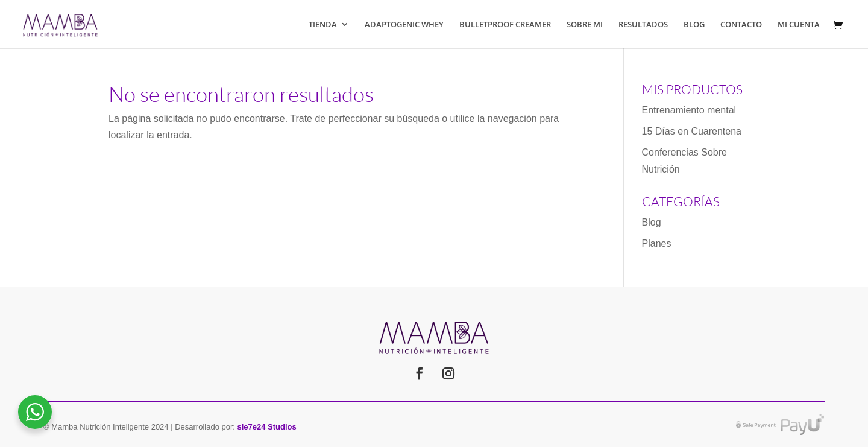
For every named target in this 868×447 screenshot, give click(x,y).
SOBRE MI (585, 25)
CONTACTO (741, 25)
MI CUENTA (799, 25)
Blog (652, 222)
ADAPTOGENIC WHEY (404, 25)
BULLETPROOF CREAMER (505, 25)
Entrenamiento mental (689, 110)
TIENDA (323, 25)
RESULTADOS (643, 25)
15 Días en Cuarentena (692, 131)
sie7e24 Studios (267, 427)
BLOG (694, 25)
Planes (657, 243)
